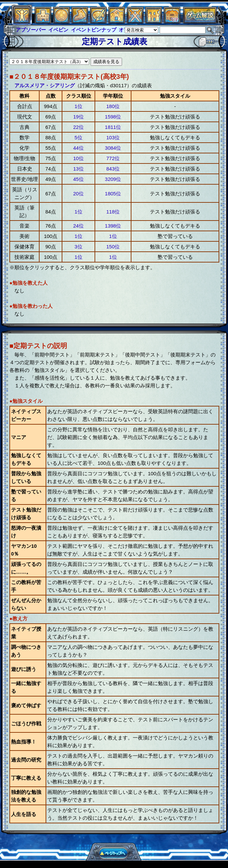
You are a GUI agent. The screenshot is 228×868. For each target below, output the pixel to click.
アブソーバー (31, 30)
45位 (78, 179)
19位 (78, 117)
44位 (78, 148)
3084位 (113, 148)
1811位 (113, 127)
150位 (113, 247)
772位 (113, 158)
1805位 (113, 194)
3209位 (113, 179)
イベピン (58, 30)
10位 (78, 158)
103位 (113, 137)
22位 (78, 127)
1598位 (113, 117)
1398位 (113, 226)
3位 (78, 247)
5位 (78, 137)
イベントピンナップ (94, 30)
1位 (78, 106)
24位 (78, 226)
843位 (113, 169)
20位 (78, 194)
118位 (113, 212)
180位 (113, 106)
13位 (78, 169)
